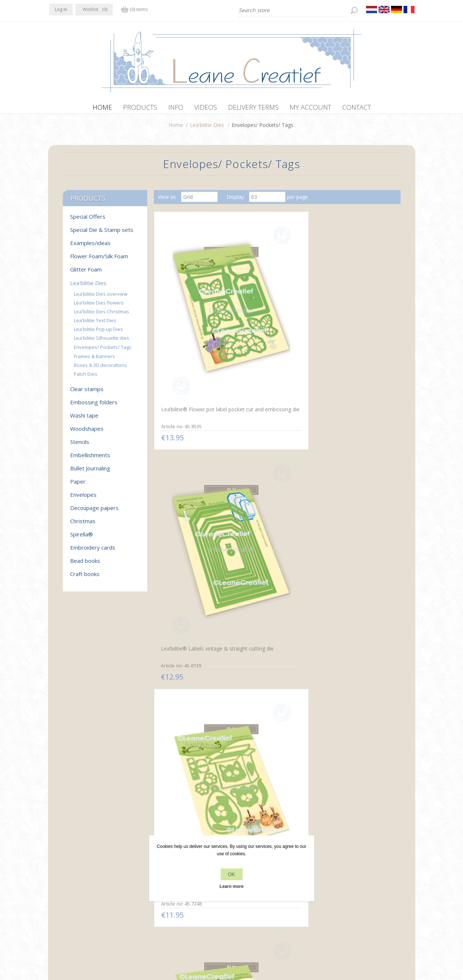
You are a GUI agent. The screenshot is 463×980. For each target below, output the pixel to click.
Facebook (57, 869)
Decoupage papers (94, 511)
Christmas (83, 525)
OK (231, 874)
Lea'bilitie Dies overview (101, 298)
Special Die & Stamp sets (102, 233)
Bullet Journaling (90, 472)
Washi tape (84, 419)
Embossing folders (94, 406)
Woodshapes (87, 432)
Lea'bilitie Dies (207, 129)
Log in (61, 9)
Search (333, 884)
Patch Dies (86, 378)
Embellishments (90, 459)
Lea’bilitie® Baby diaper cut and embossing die (273, 612)
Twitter (71, 869)
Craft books (85, 578)
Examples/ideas (90, 247)
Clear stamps (87, 393)
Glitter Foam (86, 273)
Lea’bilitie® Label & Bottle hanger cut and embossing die (273, 471)
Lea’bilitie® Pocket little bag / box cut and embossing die (357, 468)
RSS (85, 869)
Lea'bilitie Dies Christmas (102, 315)
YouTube (100, 869)
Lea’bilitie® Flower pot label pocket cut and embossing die (193, 327)
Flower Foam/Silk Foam (99, 260)
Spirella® (82, 538)
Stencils (80, 445)
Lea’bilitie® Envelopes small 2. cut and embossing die (193, 611)
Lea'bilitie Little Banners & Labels (190, 756)
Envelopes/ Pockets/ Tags (103, 351)
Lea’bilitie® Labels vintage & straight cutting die (274, 324)
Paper (78, 485)
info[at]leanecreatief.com (80, 899)
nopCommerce (186, 941)
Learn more (231, 886)
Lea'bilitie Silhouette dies (102, 342)
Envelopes (83, 498)
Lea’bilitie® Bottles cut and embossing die (191, 468)
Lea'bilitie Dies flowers (99, 306)
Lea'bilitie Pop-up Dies (98, 333)
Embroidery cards (93, 551)
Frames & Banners (94, 360)
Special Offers (88, 220)
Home (176, 129)
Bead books (85, 564)
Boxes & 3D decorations (100, 369)
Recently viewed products (356, 870)
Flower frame (338, 608)
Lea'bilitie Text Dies (95, 324)
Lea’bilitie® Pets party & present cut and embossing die (355, 327)
